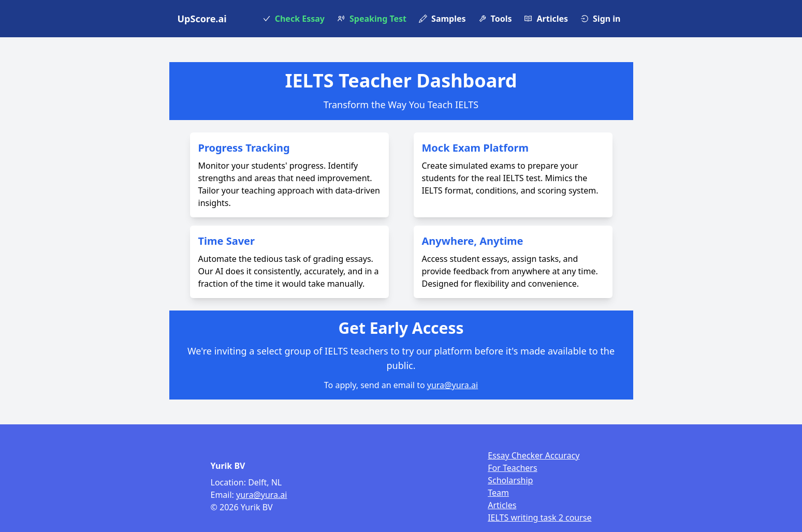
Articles (502, 505)
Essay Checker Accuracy (534, 455)
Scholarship (510, 480)
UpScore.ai (202, 19)
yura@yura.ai (453, 385)
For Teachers (512, 468)
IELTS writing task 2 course (539, 518)
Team (498, 493)
